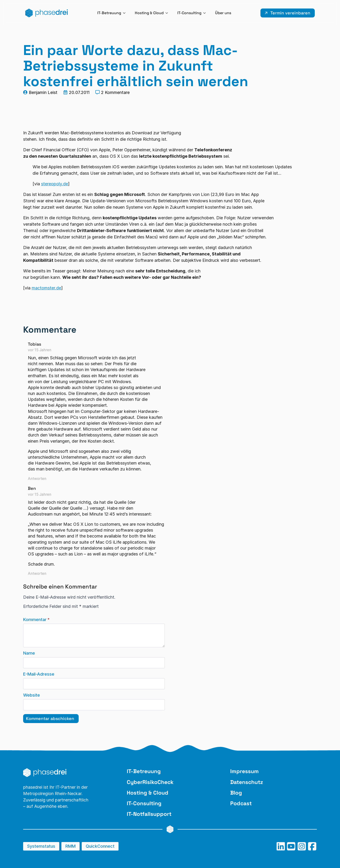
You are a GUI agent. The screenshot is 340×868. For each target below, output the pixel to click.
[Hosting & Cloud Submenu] (168, 13)
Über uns (223, 13)
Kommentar (36, 620)
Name (29, 653)
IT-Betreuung (109, 13)
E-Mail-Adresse (39, 674)
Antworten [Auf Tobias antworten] (37, 479)
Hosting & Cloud (149, 13)
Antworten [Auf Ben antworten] (37, 574)
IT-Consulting (189, 13)
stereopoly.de (55, 184)
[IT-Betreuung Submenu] (126, 13)
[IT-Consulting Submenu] (206, 13)
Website (32, 695)
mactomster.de (46, 288)
